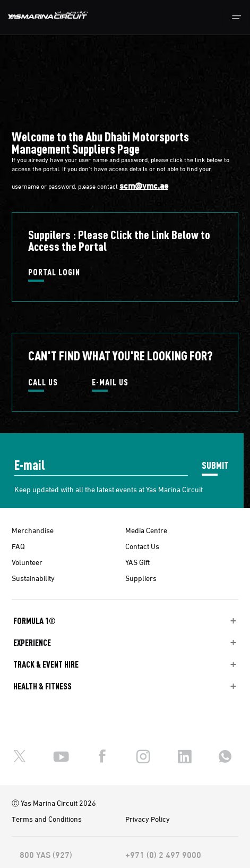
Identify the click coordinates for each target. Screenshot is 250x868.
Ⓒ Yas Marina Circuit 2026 (54, 803)
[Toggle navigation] (236, 17)
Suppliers (141, 578)
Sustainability (33, 578)
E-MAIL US (110, 383)
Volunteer (27, 562)
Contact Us (142, 546)
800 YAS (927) (46, 854)
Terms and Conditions (47, 819)
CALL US (43, 383)
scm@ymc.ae (144, 185)
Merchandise (33, 530)
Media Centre (146, 530)
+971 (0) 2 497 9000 (163, 854)
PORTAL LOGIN (54, 273)
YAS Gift (137, 562)
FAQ (18, 546)
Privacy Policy (148, 819)
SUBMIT (215, 465)
